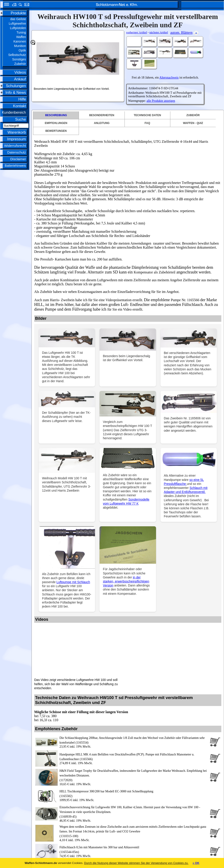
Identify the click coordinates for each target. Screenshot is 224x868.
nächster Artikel (159, 32)
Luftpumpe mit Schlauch (73, 582)
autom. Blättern (182, 33)
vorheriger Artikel (137, 32)
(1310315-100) (134, 831)
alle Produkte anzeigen (161, 101)
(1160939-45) (134, 812)
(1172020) (134, 775)
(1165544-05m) (134, 849)
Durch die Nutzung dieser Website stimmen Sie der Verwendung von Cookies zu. (136, 863)
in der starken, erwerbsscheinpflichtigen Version (126, 581)
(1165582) (134, 793)
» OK (196, 863)
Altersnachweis (169, 78)
